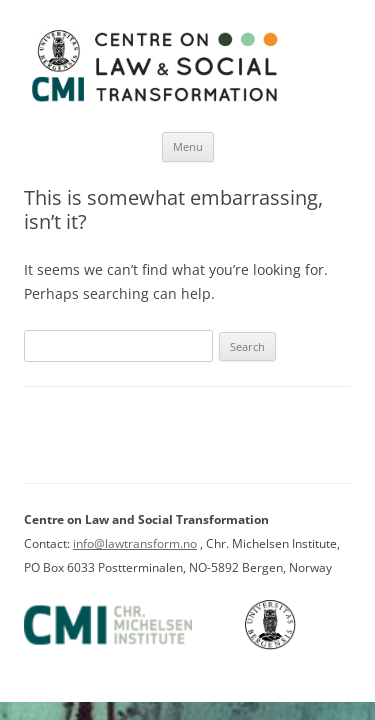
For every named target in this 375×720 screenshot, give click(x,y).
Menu (188, 146)
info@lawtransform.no (135, 543)
